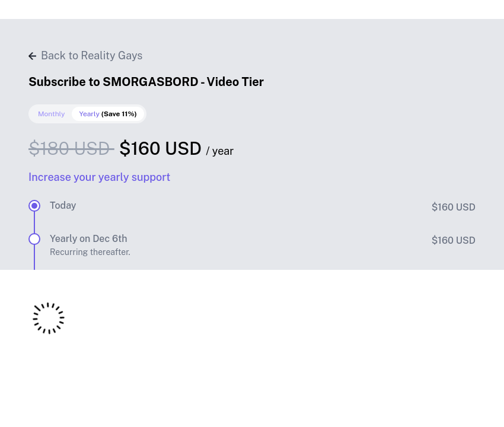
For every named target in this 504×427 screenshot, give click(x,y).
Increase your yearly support (99, 177)
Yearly (108, 114)
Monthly (51, 114)
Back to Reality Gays (85, 55)
